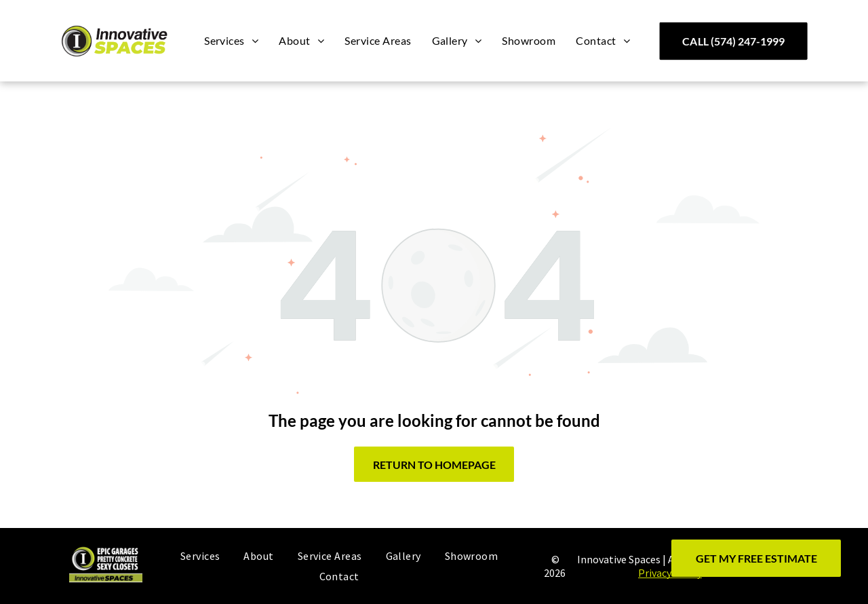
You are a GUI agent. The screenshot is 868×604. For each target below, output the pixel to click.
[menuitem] (231, 41)
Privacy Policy (670, 573)
